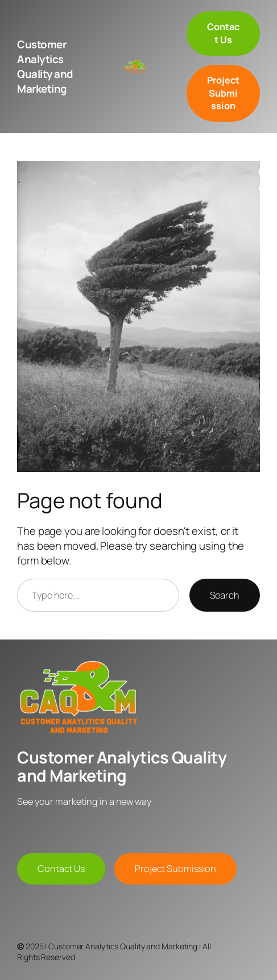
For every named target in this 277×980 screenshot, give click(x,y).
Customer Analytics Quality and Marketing (45, 67)
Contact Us (61, 869)
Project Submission (175, 869)
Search (225, 595)
